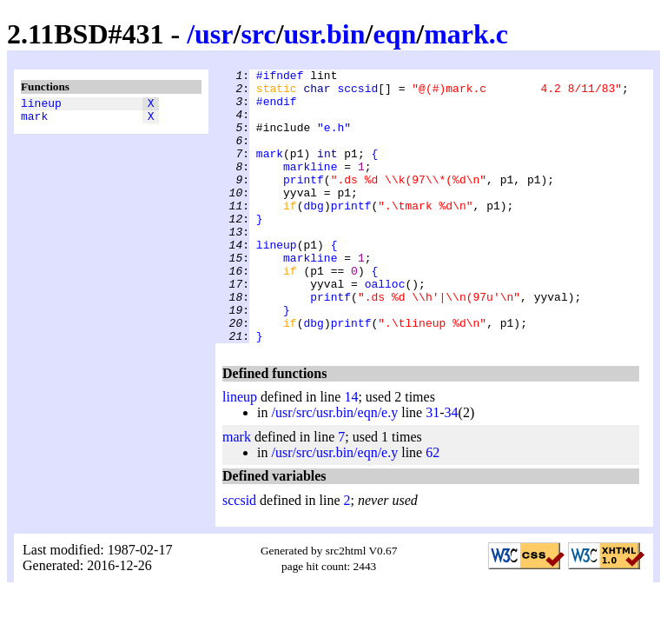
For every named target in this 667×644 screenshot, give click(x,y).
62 (433, 507)
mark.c (466, 34)
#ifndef (280, 77)
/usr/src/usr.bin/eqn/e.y (334, 467)
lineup (41, 105)
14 (351, 451)
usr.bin (325, 34)
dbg (313, 234)
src (258, 34)
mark (34, 121)
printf (304, 202)
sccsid (357, 93)
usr (214, 34)
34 (452, 467)
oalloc (385, 328)
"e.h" (334, 140)
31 (433, 467)
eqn (394, 34)
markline (310, 187)
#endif (277, 109)
